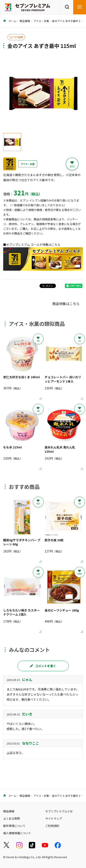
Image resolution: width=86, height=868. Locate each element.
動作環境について (14, 826)
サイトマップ (54, 818)
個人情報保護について (17, 833)
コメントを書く (43, 666)
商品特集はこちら (66, 304)
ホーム (10, 21)
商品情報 (25, 21)
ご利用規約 (52, 826)
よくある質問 (12, 818)
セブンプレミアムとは (59, 811)
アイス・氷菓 (41, 21)
